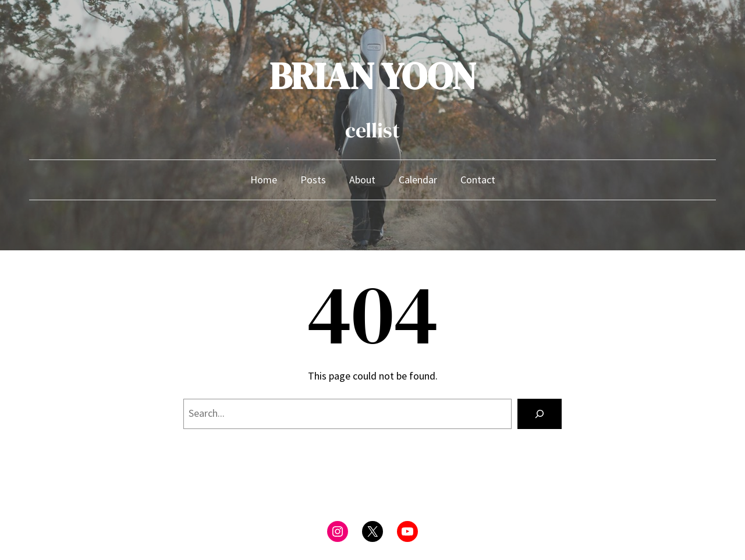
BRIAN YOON (373, 76)
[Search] (540, 414)
